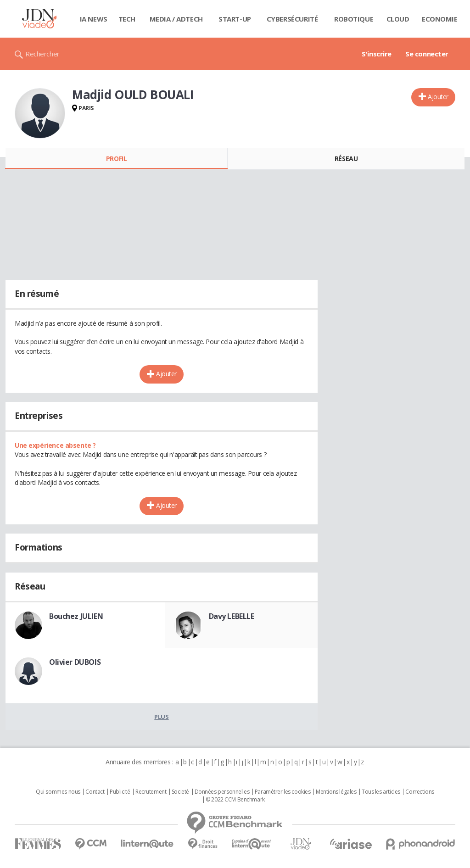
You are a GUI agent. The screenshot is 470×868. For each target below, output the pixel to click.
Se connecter (427, 54)
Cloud (398, 19)
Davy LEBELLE (232, 616)
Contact (95, 792)
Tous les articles (381, 792)
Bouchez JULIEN (76, 616)
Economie (440, 19)
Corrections (420, 792)
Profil (116, 159)
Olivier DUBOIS (75, 662)
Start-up (235, 19)
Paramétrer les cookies (283, 792)
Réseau (346, 159)
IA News (94, 19)
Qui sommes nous (58, 792)
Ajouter (438, 97)
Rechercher (42, 54)
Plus (161, 717)
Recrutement (151, 792)
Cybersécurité (292, 19)
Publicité (120, 792)
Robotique (354, 19)
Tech (127, 19)
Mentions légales (336, 792)
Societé (180, 792)
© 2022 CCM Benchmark (235, 800)
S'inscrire (377, 54)
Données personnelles (222, 792)
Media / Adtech (176, 19)
